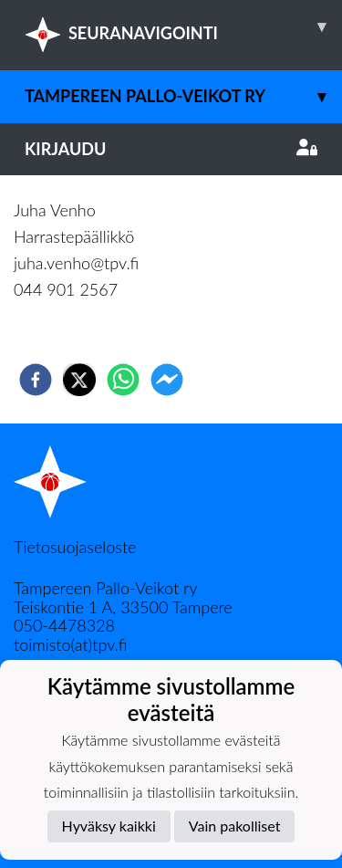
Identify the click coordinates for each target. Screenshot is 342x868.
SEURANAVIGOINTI (183, 26)
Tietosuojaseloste (75, 547)
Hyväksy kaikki (109, 826)
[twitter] (79, 380)
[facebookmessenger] (167, 380)
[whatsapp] (123, 380)
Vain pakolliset (235, 826)
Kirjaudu (171, 149)
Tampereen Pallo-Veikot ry (183, 96)
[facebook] (36, 380)
